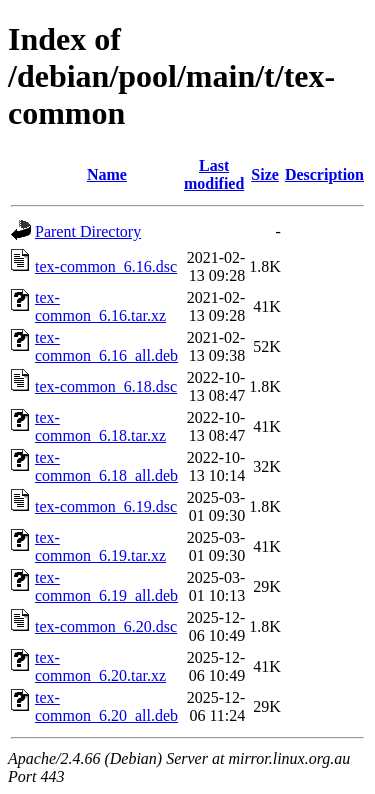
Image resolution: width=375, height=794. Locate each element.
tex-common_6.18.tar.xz (100, 426)
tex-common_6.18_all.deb (106, 466)
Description (324, 174)
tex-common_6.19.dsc (106, 506)
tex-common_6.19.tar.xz (100, 546)
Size (265, 174)
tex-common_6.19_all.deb (106, 586)
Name (107, 174)
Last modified (214, 174)
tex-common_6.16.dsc (106, 266)
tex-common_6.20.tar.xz (100, 666)
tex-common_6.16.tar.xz (100, 306)
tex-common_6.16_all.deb (106, 346)
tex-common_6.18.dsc (106, 386)
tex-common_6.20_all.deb (106, 706)
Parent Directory (88, 231)
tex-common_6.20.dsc (106, 626)
